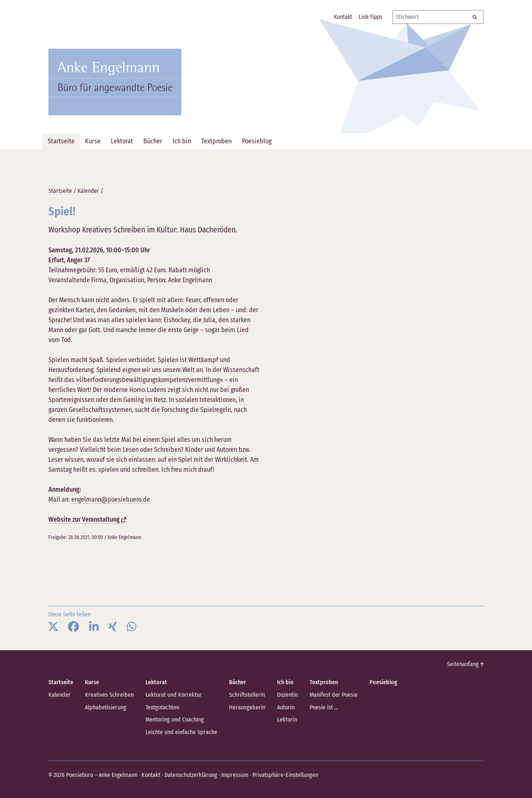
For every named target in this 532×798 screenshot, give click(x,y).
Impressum (233, 774)
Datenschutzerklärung (190, 774)
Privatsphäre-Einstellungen (283, 774)
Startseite (60, 191)
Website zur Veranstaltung (87, 519)
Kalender (88, 191)
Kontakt (151, 774)
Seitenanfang (465, 664)
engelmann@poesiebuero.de (111, 499)
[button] (53, 627)
